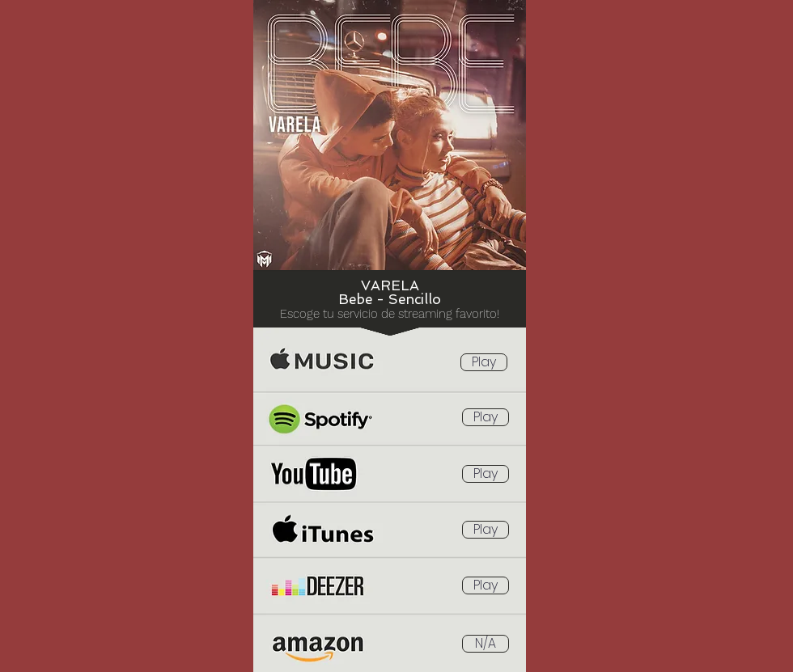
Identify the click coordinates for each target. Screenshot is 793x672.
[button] (486, 644)
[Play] (484, 362)
